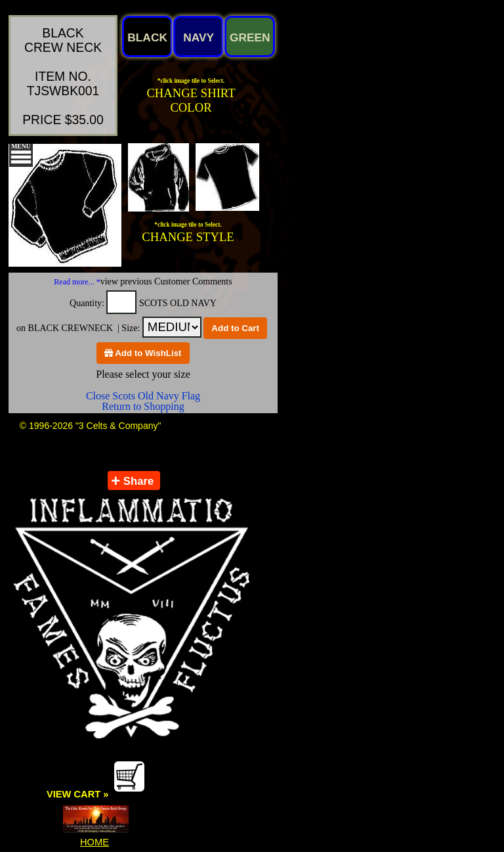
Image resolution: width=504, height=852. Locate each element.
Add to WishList (143, 353)
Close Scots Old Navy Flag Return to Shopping (143, 401)
